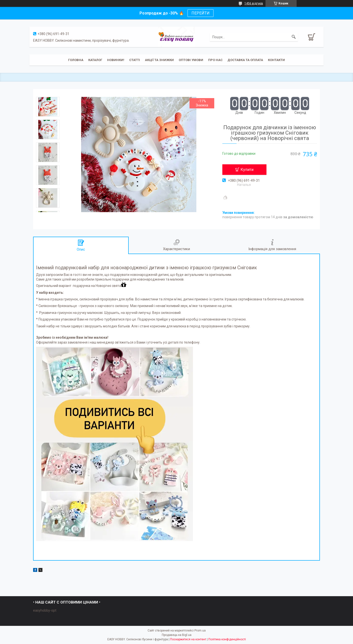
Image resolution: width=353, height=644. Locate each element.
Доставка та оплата (245, 60)
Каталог (95, 60)
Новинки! (116, 60)
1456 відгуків (254, 3)
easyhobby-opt (45, 610)
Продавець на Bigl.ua (177, 635)
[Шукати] (294, 37)
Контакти (276, 60)
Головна (76, 60)
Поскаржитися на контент (188, 639)
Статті (135, 60)
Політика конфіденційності (227, 639)
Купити (247, 170)
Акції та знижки (159, 60)
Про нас (215, 60)
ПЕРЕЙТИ (201, 13)
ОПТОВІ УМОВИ (191, 60)
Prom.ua (200, 631)
